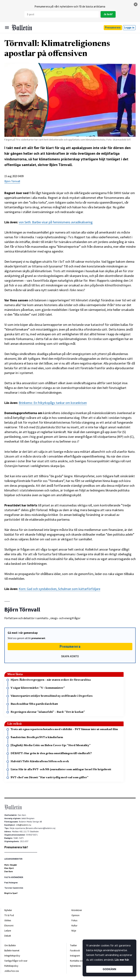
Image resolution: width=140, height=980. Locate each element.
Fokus (74, 920)
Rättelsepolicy (11, 966)
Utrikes (8, 920)
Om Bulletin (10, 945)
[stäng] (136, 4)
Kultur (74, 926)
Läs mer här (122, 960)
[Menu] (7, 28)
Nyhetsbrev (75, 966)
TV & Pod (9, 915)
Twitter (73, 945)
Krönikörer (77, 910)
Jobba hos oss (12, 971)
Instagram (75, 956)
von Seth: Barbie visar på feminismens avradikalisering (56, 222)
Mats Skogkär (11, 865)
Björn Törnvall (12, 181)
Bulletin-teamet (12, 951)
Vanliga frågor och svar (16, 961)
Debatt (8, 936)
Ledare (8, 931)
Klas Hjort (9, 868)
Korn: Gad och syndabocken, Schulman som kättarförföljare (60, 589)
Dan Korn (9, 871)
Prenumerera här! (16, 847)
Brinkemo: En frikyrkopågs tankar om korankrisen (53, 403)
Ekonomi (9, 926)
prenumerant (38, 638)
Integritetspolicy (12, 956)
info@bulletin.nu (24, 825)
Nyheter (8, 910)
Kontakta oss (76, 961)
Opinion (75, 915)
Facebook (75, 951)
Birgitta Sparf (11, 893)
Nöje (74, 931)
